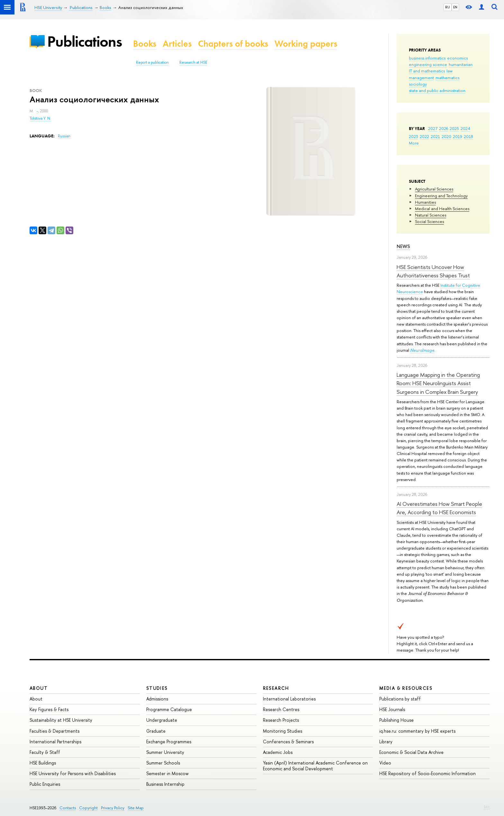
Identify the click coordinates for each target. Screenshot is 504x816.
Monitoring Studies (283, 731)
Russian (64, 136)
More (414, 143)
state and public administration (437, 90)
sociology (418, 84)
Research (276, 688)
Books (145, 44)
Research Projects (281, 720)
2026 (444, 128)
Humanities (425, 202)
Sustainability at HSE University (61, 720)
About (39, 688)
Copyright (88, 808)
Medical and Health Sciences (442, 209)
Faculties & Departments (54, 731)
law (450, 71)
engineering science (428, 64)
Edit (487, 807)
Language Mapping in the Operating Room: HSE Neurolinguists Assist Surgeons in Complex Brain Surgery (438, 383)
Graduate (156, 731)
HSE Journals (392, 709)
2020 (446, 136)
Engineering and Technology (441, 196)
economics (457, 58)
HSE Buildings (43, 763)
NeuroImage (422, 350)
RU (448, 7)
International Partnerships (55, 742)
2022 (424, 136)
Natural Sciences (431, 215)
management (421, 78)
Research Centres (281, 709)
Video (385, 763)
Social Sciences (429, 221)
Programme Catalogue (169, 709)
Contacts (68, 808)
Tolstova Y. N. (40, 118)
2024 (465, 128)
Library (386, 742)
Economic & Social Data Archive (411, 752)
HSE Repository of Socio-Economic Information (428, 773)
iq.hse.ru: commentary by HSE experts (417, 731)
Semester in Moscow (167, 773)
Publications (85, 41)
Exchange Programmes (169, 742)
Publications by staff (400, 699)
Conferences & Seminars (288, 742)
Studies (157, 688)
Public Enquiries (45, 784)
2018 (468, 136)
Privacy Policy (113, 808)
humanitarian (461, 64)
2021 (435, 136)
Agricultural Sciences (434, 189)
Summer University (165, 752)
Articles (177, 44)
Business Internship (165, 784)
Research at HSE (193, 62)
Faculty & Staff (45, 752)
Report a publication (152, 62)
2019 (458, 136)
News (403, 246)
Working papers (306, 44)
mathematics (447, 78)
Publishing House (396, 720)
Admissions (157, 699)
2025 (454, 128)
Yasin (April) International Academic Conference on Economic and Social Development (315, 766)
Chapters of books (233, 44)
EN (455, 7)
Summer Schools (163, 763)
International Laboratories (289, 699)
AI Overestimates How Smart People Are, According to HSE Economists (439, 508)
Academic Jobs (278, 752)
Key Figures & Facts (49, 709)
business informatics (427, 58)
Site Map (136, 808)
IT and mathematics (427, 71)
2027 (433, 128)
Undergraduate (162, 720)
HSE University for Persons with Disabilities (73, 773)
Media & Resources (406, 688)
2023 (414, 136)
